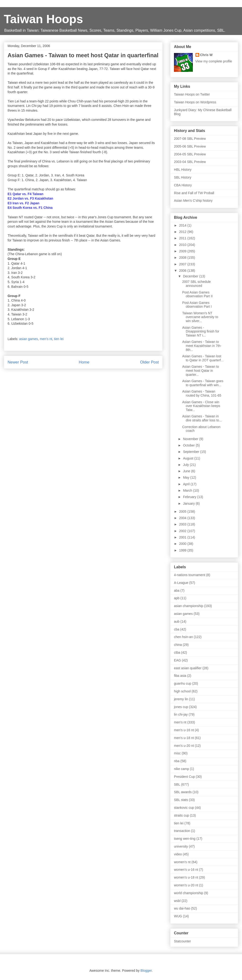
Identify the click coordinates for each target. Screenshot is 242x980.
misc (177, 753)
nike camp (181, 769)
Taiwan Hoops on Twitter (192, 94)
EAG (177, 660)
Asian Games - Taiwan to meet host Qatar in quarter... (201, 371)
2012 (183, 232)
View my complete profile (214, 61)
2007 (183, 264)
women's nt (182, 862)
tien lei (59, 339)
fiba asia (180, 676)
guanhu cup (183, 683)
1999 (183, 550)
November (191, 439)
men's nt (46, 339)
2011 (183, 238)
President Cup (184, 777)
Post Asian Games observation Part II (197, 294)
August (188, 458)
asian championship (189, 606)
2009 (183, 251)
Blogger (146, 971)
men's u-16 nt (184, 730)
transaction (182, 831)
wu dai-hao (182, 908)
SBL (177, 784)
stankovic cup (184, 808)
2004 (183, 518)
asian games (28, 339)
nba (177, 761)
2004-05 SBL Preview (190, 154)
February (190, 497)
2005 (183, 512)
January (189, 503)
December (191, 276)
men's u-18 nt (184, 738)
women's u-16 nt (186, 870)
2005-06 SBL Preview (190, 146)
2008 (183, 258)
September (191, 452)
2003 (183, 524)
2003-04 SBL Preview (190, 162)
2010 (183, 245)
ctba (177, 652)
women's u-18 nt (186, 877)
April (187, 484)
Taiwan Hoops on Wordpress (195, 102)
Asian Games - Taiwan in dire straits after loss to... (202, 418)
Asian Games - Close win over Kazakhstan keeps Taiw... (201, 406)
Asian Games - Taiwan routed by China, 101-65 (202, 393)
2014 (183, 225)
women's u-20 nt (186, 885)
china (178, 645)
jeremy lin (181, 699)
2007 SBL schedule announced (197, 284)
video (178, 854)
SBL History (183, 177)
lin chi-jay (181, 714)
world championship (189, 893)
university (181, 846)
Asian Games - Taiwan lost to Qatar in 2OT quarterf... (203, 358)
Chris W (206, 55)
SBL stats (181, 800)
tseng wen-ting (185, 839)
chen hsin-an (183, 637)
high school (182, 691)
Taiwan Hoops (43, 19)
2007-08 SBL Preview (190, 139)
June (187, 471)
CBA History (183, 185)
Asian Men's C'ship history (193, 201)
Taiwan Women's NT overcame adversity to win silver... (200, 317)
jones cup (181, 707)
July (186, 465)
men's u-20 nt (184, 746)
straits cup (181, 815)
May (186, 477)
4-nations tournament (190, 575)
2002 (183, 531)
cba (177, 629)
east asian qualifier (188, 668)
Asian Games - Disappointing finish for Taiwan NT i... (201, 332)
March (188, 490)
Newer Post (18, 362)
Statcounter (182, 941)
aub (177, 621)
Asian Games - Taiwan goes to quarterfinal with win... (203, 383)
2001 (183, 537)
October (189, 445)
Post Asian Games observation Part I (197, 305)
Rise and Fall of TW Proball (194, 193)
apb (177, 598)
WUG (178, 916)
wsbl (177, 901)
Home (84, 362)
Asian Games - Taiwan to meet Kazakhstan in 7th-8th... (202, 346)
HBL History (183, 170)
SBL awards (183, 792)
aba (177, 591)
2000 (183, 544)
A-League (181, 583)
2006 (183, 271)
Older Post (149, 362)
